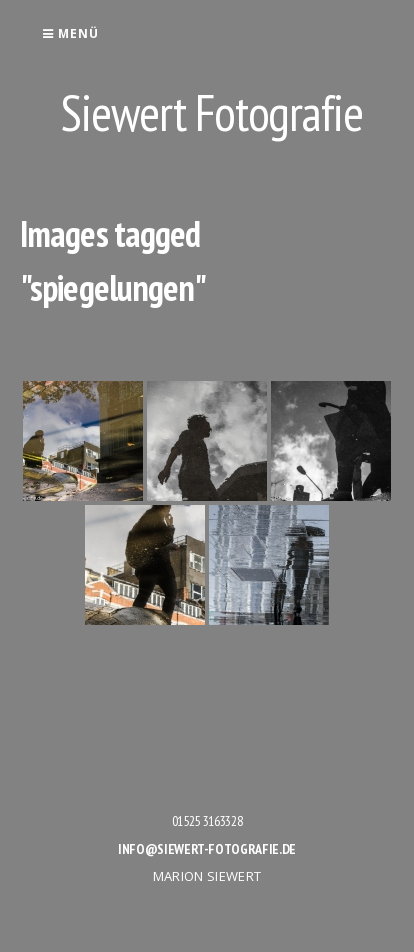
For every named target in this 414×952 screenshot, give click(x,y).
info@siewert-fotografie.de (207, 849)
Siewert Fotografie (212, 112)
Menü (70, 33)
